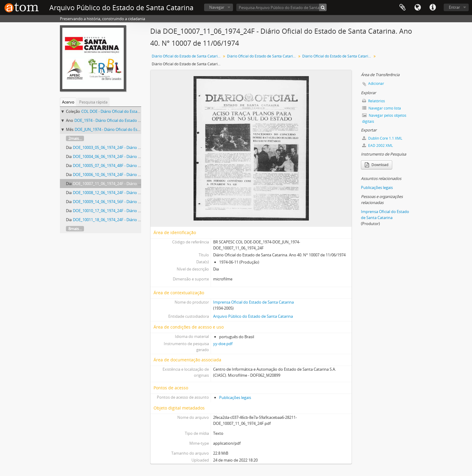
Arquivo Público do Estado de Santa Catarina (253, 316)
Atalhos (433, 8)
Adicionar (376, 83)
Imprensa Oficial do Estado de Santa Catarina (253, 302)
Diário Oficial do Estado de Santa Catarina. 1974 (262, 56)
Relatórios (374, 101)
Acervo (68, 102)
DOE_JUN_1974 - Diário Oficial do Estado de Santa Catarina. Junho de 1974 (140, 129)
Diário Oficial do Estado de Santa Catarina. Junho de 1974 (338, 56)
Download (377, 165)
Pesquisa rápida (93, 102)
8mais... (75, 229)
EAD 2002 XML (377, 145)
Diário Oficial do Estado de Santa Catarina (187, 56)
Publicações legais (235, 397)
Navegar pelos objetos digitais (384, 118)
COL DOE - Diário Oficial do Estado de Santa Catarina (128, 111)
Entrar (454, 7)
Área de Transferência (402, 8)
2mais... (75, 138)
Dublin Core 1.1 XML (382, 138)
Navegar (217, 7)
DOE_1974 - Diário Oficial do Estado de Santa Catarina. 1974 (127, 120)
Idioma (418, 8)
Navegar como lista (382, 108)
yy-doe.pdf (223, 344)
